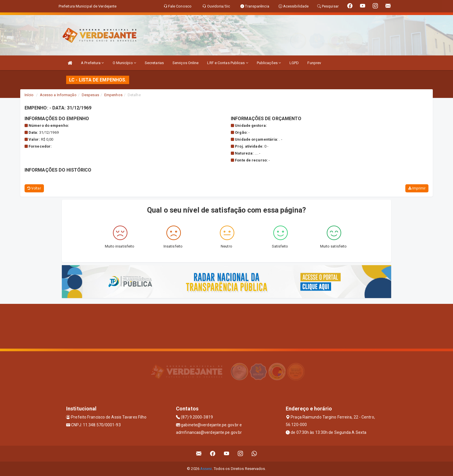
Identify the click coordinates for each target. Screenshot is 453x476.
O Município (124, 63)
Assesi (206, 469)
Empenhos (113, 95)
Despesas (90, 95)
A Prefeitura (92, 63)
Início (29, 95)
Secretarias (154, 63)
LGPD (294, 63)
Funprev (314, 63)
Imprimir (417, 188)
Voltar (34, 188)
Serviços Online (186, 63)
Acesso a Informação (58, 95)
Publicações (269, 63)
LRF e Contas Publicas (228, 63)
